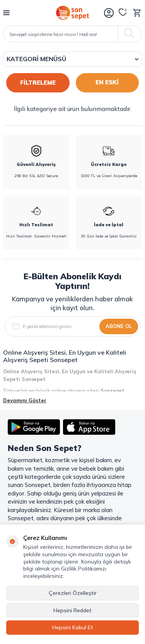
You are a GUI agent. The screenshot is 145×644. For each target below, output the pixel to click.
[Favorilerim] (123, 13)
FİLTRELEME (38, 83)
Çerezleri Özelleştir (73, 593)
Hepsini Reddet (72, 610)
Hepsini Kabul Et (73, 627)
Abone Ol (119, 326)
